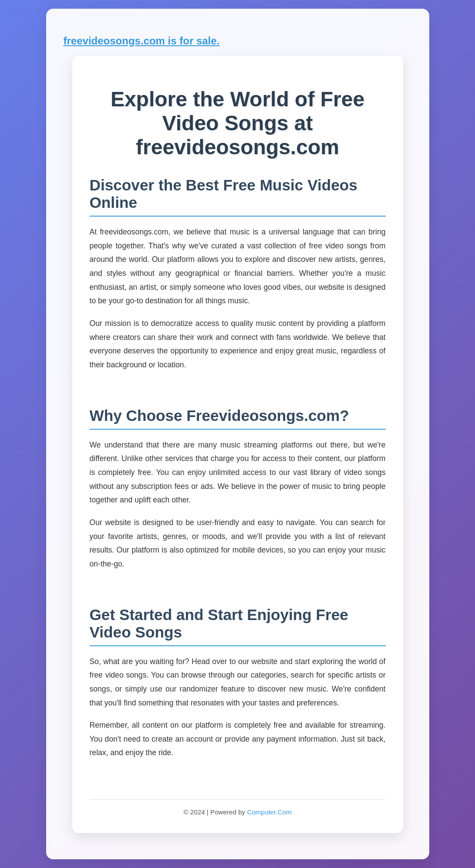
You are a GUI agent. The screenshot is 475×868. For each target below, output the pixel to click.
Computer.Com (269, 812)
